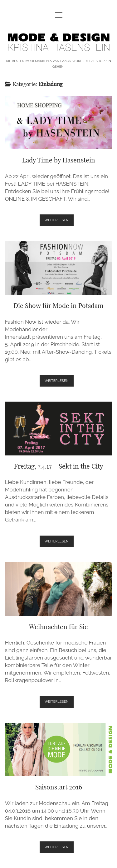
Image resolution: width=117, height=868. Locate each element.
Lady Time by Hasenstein (59, 123)
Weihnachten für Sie (59, 589)
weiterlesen (59, 221)
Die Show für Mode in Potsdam (59, 268)
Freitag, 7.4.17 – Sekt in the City (59, 429)
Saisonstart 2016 (59, 750)
